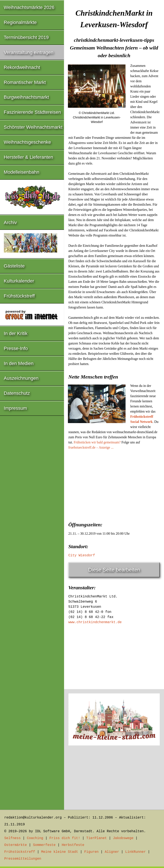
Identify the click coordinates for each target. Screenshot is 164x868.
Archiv (10, 222)
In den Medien (19, 363)
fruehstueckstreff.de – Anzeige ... (91, 447)
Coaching (35, 838)
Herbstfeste (73, 845)
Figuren (91, 852)
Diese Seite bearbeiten (114, 570)
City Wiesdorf (82, 555)
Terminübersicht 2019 (26, 37)
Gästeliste (14, 266)
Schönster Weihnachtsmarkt (33, 127)
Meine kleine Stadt (60, 852)
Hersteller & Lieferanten (29, 157)
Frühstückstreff (19, 296)
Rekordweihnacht (22, 67)
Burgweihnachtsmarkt (26, 97)
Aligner (112, 852)
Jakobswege (123, 838)
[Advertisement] (114, 484)
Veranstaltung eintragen (29, 52)
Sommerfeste (44, 845)
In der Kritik (16, 333)
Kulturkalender (19, 281)
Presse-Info (16, 348)
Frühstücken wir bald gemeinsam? (97, 442)
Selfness (12, 838)
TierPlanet (97, 838)
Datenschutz (17, 393)
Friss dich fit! (65, 838)
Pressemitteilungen (23, 859)
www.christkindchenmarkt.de (95, 622)
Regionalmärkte (20, 22)
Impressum (15, 408)
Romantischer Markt (25, 82)
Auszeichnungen (21, 378)
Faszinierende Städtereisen (32, 112)
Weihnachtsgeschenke (27, 142)
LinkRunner (136, 852)
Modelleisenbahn (22, 172)
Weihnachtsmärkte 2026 (29, 7)
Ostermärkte (16, 845)
